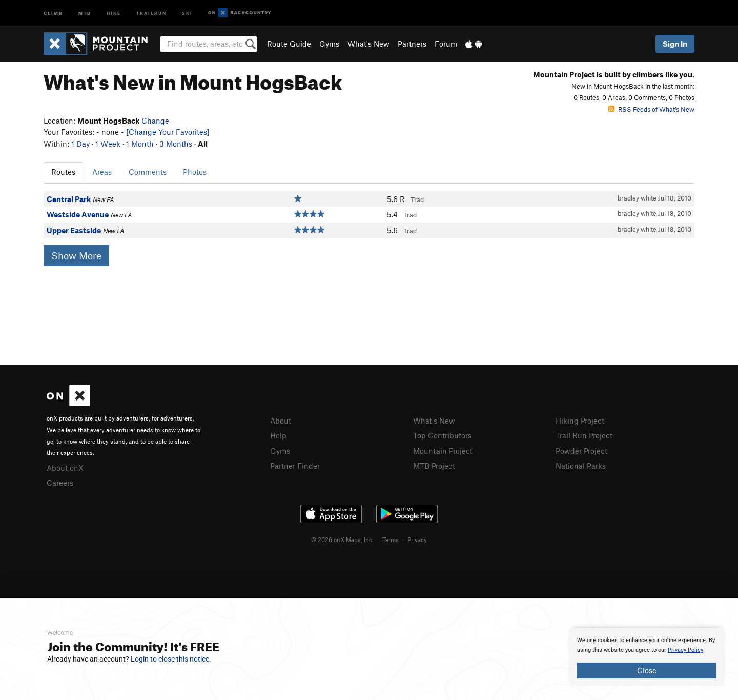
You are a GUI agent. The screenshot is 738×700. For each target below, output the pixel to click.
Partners (412, 44)
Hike (114, 13)
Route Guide (289, 44)
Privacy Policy (685, 650)
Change (155, 121)
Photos (195, 172)
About (281, 421)
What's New (368, 44)
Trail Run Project (584, 435)
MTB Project (434, 466)
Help (278, 435)
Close (647, 670)
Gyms (329, 44)
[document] (647, 657)
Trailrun (151, 13)
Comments (148, 172)
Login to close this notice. (171, 659)
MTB (85, 13)
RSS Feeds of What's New (651, 109)
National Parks (581, 466)
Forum (446, 44)
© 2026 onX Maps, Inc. (342, 539)
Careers (60, 483)
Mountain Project (443, 451)
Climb (53, 13)
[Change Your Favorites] (168, 132)
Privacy (417, 539)
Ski (187, 13)
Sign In (675, 44)
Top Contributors (442, 435)
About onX (65, 468)
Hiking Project (580, 421)
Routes (63, 172)
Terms (391, 539)
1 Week (108, 144)
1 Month (140, 144)
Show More (76, 256)
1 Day (80, 144)
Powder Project (581, 451)
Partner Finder (295, 466)
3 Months (176, 144)
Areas (102, 172)
